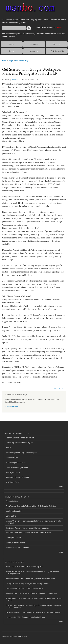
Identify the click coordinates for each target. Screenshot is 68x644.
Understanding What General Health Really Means (25, 617)
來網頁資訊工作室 (13, 482)
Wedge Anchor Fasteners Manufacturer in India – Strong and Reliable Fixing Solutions (32, 572)
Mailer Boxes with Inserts (15, 543)
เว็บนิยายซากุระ (12, 458)
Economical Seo (12, 501)
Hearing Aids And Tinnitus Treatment (20, 438)
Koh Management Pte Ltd (16, 463)
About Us (34, 51)
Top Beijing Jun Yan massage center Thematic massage (27, 528)
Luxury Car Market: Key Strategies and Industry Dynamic (28, 583)
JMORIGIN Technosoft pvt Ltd (17, 477)
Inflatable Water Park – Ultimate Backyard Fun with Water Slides (30, 578)
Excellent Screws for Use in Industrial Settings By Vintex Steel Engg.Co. (33, 612)
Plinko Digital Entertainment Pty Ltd (19, 443)
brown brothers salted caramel (17, 548)
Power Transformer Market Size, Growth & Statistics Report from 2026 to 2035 (34, 599)
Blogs (12, 51)
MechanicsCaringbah (14, 511)
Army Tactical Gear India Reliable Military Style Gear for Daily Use (31, 506)
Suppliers (34, 44)
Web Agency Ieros (13, 472)
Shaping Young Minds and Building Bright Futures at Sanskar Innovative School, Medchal (33, 606)
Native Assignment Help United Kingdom (21, 453)
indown (9, 448)
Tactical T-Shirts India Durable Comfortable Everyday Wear (28, 533)
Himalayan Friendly (13, 538)
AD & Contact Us (57, 51)
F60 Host (15, 80)
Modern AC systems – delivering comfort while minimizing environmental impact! (33, 522)
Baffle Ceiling (11, 516)
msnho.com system (20, 637)
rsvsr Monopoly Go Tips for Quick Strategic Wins (24, 588)
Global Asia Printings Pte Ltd (17, 467)
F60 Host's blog (22, 61)
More (61, 487)
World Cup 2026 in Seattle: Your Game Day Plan (24, 567)
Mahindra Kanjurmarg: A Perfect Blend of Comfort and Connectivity (31, 593)
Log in (37, 27)
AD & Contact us (12, 407)
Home (12, 44)
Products (57, 44)
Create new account (49, 27)
